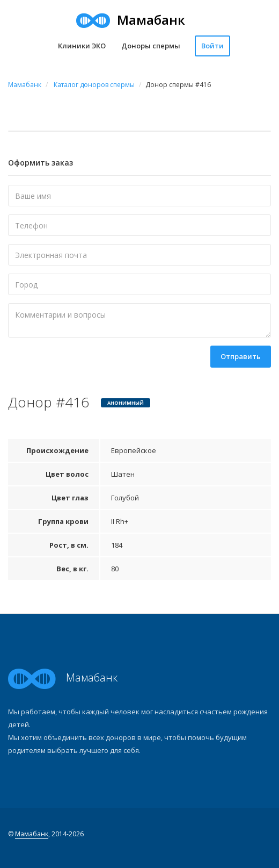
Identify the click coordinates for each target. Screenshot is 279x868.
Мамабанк (32, 834)
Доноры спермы (151, 46)
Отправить (241, 356)
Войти (212, 46)
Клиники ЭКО (82, 46)
